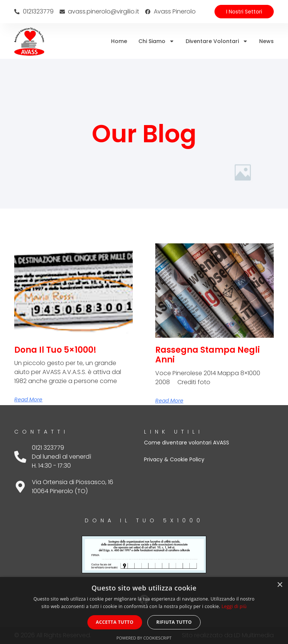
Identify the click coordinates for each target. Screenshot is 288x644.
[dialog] (144, 610)
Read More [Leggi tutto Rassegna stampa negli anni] (169, 401)
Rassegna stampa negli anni (208, 355)
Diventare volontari (217, 41)
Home (119, 41)
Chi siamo (156, 41)
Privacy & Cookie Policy (174, 459)
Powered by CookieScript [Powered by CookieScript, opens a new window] (144, 638)
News (266, 41)
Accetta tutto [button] (115, 622)
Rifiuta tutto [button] (174, 622)
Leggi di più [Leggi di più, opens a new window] (234, 606)
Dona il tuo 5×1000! (55, 350)
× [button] (280, 585)
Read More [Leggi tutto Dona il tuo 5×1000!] (28, 400)
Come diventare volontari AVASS (187, 443)
